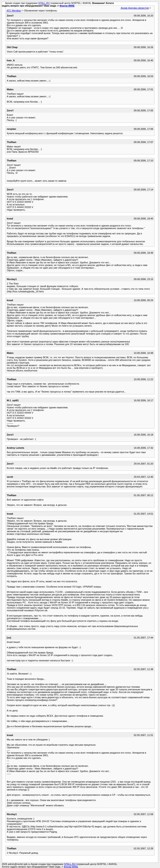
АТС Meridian (14, 11)
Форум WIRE (67, 6)
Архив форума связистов (135, 8)
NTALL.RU (44, 3)
